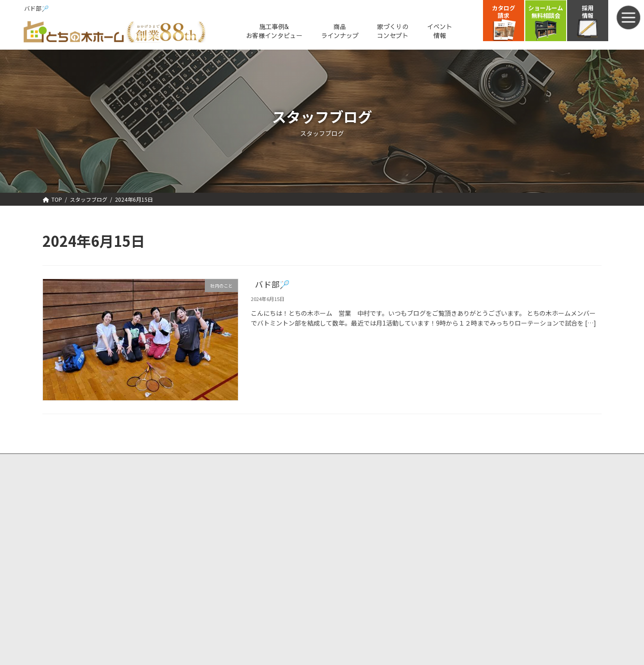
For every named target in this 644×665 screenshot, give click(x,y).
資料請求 (340, 504)
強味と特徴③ (65, 539)
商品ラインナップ (66, 561)
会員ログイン (346, 538)
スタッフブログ (205, 595)
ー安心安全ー (103, 539)
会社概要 (196, 571)
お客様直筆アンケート (71, 607)
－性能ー (97, 516)
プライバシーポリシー (358, 572)
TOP (48, 482)
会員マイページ (349, 550)
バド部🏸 (272, 285)
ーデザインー (103, 527)
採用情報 (196, 607)
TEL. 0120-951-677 (508, 526)
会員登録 (340, 527)
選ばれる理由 (60, 504)
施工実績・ (57, 584)
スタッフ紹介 (202, 583)
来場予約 (340, 482)
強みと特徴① (65, 516)
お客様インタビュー (98, 584)
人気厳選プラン (205, 504)
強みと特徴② (65, 527)
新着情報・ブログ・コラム (219, 549)
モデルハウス (202, 527)
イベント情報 (202, 482)
